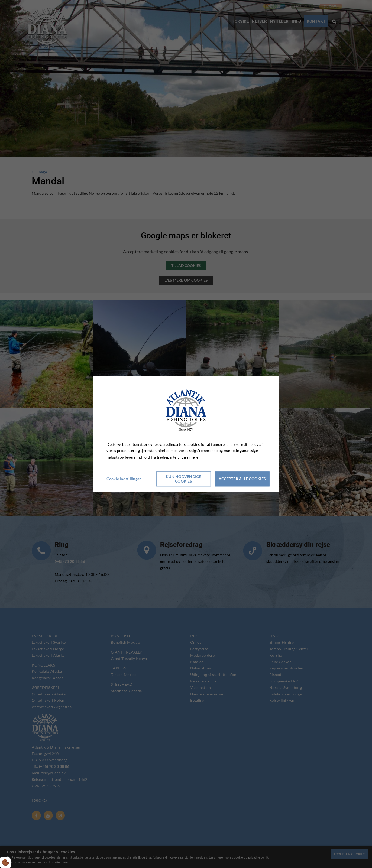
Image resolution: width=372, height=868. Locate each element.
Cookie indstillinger (124, 479)
